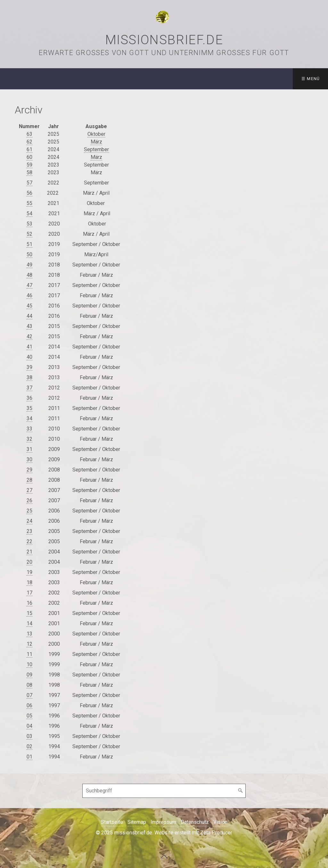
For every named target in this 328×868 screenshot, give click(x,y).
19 (29, 572)
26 (29, 500)
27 (29, 490)
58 (29, 172)
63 (29, 134)
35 (29, 408)
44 (29, 316)
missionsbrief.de (164, 40)
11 (29, 654)
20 (29, 562)
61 (29, 149)
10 (29, 664)
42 (29, 336)
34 (29, 418)
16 (29, 603)
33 (29, 429)
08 (29, 685)
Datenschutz (195, 822)
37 (29, 388)
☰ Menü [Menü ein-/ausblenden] (311, 79)
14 (29, 623)
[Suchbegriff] (164, 791)
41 (29, 347)
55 (29, 203)
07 (29, 695)
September (96, 149)
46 (29, 295)
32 (29, 439)
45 (29, 306)
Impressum (163, 822)
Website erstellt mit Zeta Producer (193, 833)
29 (29, 470)
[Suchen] (241, 791)
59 (29, 165)
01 (29, 757)
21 (29, 552)
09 (29, 675)
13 (29, 634)
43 (29, 326)
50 (29, 254)
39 (29, 367)
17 (29, 593)
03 (29, 736)
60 (29, 157)
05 (29, 716)
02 (29, 746)
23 (29, 531)
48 (29, 275)
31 (29, 449)
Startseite (112, 822)
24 (29, 521)
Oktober (96, 134)
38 (29, 377)
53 (29, 224)
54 (29, 213)
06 (29, 705)
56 (29, 193)
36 (29, 398)
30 (29, 459)
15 (29, 613)
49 (29, 265)
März (96, 142)
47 (29, 285)
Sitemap (137, 822)
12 (29, 644)
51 (29, 244)
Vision (220, 822)
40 (29, 357)
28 (29, 480)
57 (29, 183)
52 (29, 234)
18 (29, 582)
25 (29, 511)
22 (29, 541)
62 (29, 142)
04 (29, 726)
